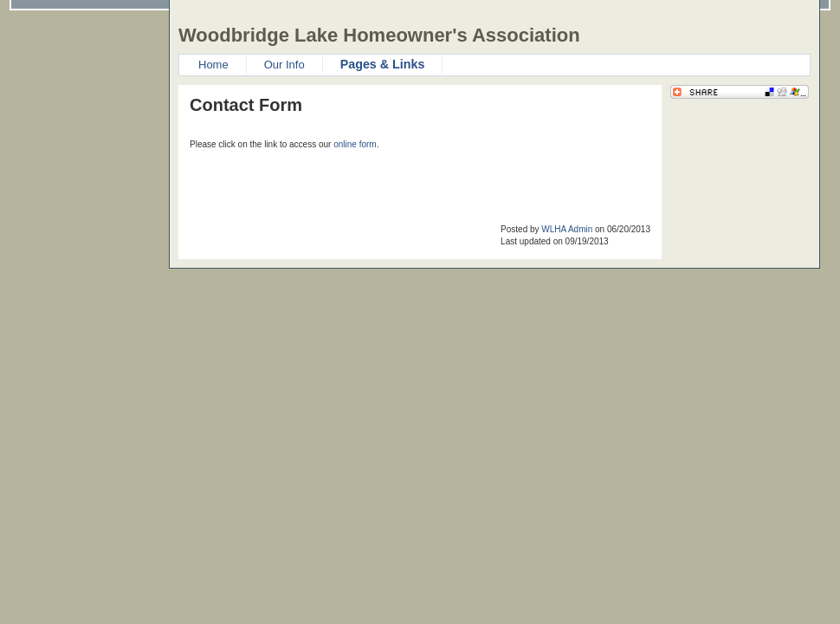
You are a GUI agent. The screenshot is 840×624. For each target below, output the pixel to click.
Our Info (284, 65)
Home (213, 65)
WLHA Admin (567, 229)
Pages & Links (383, 64)
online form (355, 144)
